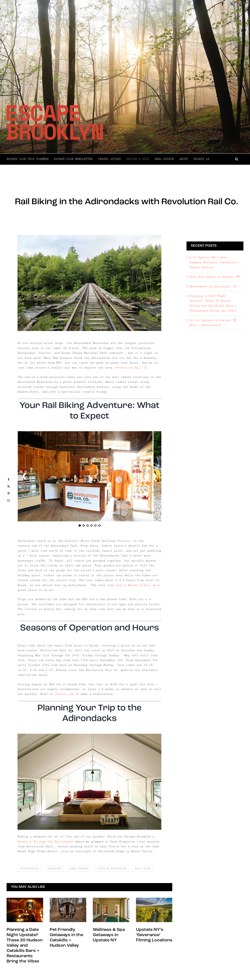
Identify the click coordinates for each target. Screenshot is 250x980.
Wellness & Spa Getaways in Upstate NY (109, 935)
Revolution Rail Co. (132, 368)
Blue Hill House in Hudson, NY (215, 277)
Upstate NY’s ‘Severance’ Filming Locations (154, 935)
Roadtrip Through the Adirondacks (46, 842)
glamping (54, 868)
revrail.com (64, 694)
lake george (79, 868)
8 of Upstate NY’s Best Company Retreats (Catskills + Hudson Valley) (215, 262)
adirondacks (30, 868)
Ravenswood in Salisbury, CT (213, 286)
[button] (226, 159)
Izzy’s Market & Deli (133, 585)
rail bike (143, 868)
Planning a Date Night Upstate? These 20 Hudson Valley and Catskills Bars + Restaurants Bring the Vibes (25, 946)
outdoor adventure (112, 868)
